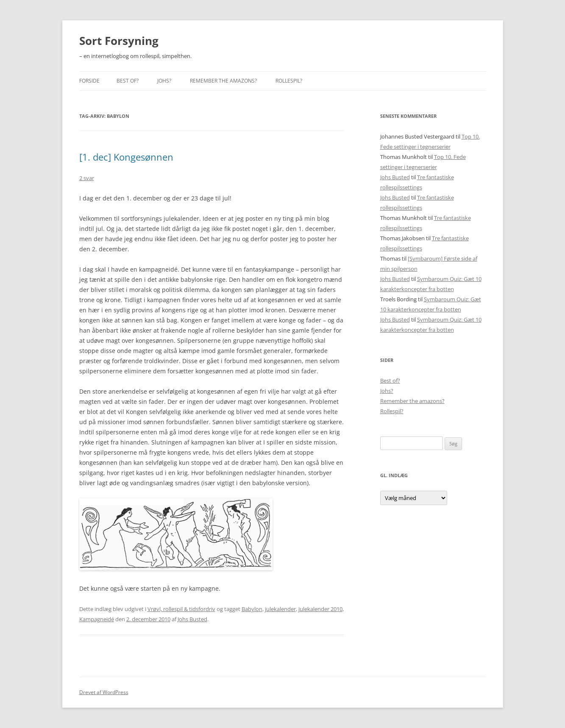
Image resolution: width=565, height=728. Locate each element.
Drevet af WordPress (104, 692)
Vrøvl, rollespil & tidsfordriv (181, 609)
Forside (89, 81)
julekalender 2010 (320, 609)
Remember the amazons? (223, 81)
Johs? (164, 81)
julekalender (280, 609)
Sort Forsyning (119, 41)
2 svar (87, 178)
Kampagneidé (97, 619)
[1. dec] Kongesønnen (126, 157)
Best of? (128, 81)
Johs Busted (192, 619)
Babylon (252, 609)
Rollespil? (289, 81)
